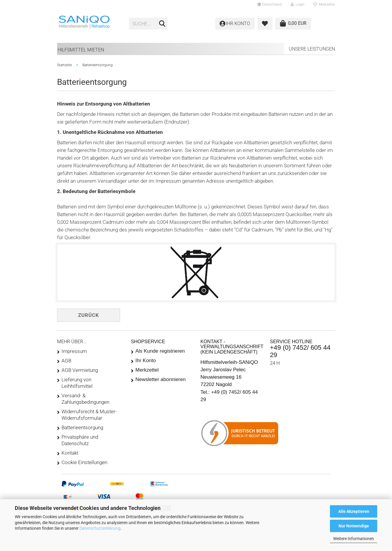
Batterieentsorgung (82, 427)
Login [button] (298, 4)
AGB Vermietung (80, 370)
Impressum (74, 351)
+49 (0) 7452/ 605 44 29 (300, 351)
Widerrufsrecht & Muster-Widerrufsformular (89, 415)
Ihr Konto (146, 360)
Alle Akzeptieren (354, 511)
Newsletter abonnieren (161, 379)
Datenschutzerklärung (100, 528)
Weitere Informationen (354, 539)
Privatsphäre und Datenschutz (80, 440)
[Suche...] (162, 24)
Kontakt (70, 453)
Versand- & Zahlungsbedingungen (85, 399)
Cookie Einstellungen (84, 462)
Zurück (89, 315)
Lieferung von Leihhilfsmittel (77, 383)
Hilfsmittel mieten (81, 50)
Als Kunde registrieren (160, 351)
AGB (66, 361)
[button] (270, 4)
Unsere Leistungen (312, 49)
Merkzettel (324, 4)
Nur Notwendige (354, 526)
